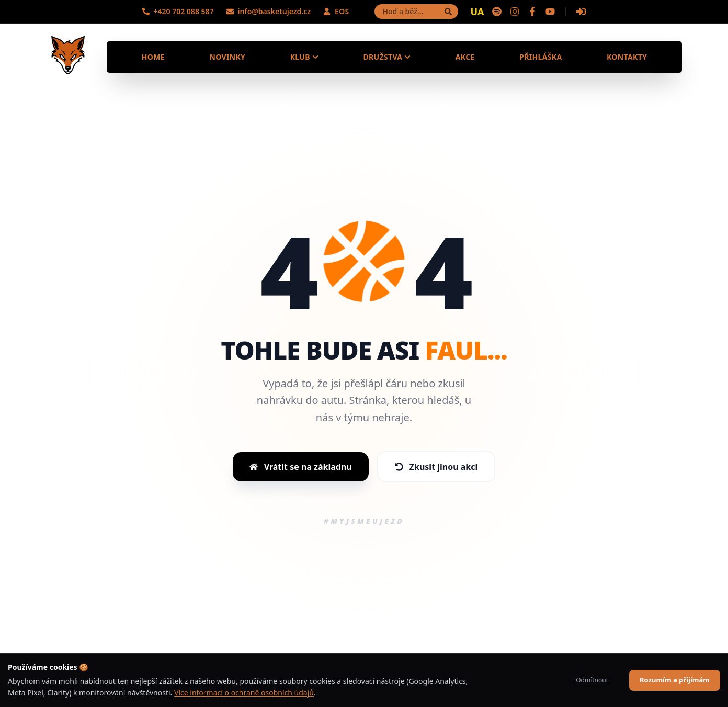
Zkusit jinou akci (436, 467)
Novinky (227, 57)
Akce (465, 57)
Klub (304, 57)
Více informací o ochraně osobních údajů (244, 693)
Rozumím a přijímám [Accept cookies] (675, 680)
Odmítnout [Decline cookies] (592, 680)
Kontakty (627, 57)
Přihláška (541, 57)
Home (153, 57)
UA (477, 12)
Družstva (387, 57)
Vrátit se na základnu (301, 467)
